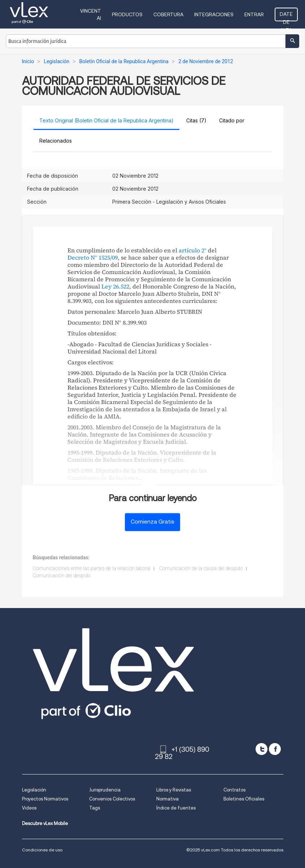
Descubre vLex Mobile (45, 823)
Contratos (234, 790)
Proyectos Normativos (45, 799)
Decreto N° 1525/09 (93, 257)
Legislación (34, 790)
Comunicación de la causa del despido (201, 568)
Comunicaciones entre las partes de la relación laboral (92, 568)
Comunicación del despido (62, 576)
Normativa (167, 799)
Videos (29, 808)
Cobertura (168, 14)
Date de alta (286, 16)
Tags (95, 808)
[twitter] (262, 749)
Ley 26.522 (115, 286)
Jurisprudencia (105, 790)
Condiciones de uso (42, 850)
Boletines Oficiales (244, 799)
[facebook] (275, 749)
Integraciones (214, 14)
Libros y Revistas (174, 790)
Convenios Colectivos (112, 799)
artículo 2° (193, 250)
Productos (127, 14)
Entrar (254, 14)
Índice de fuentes (176, 808)
